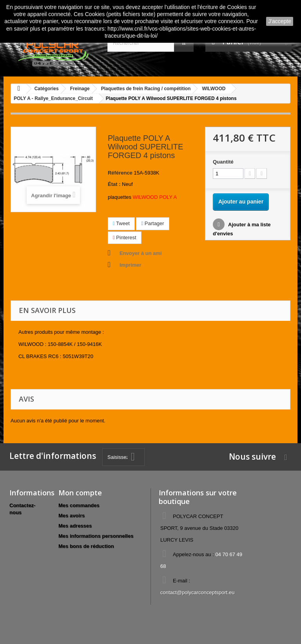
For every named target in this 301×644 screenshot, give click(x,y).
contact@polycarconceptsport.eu (198, 592)
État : (114, 184)
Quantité (223, 162)
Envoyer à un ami (141, 253)
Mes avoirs (72, 516)
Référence (120, 173)
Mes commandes (79, 505)
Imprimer (131, 265)
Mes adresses (75, 526)
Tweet (121, 223)
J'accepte (280, 21)
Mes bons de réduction (86, 546)
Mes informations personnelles (96, 536)
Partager (152, 223)
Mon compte (80, 493)
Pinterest (125, 237)
